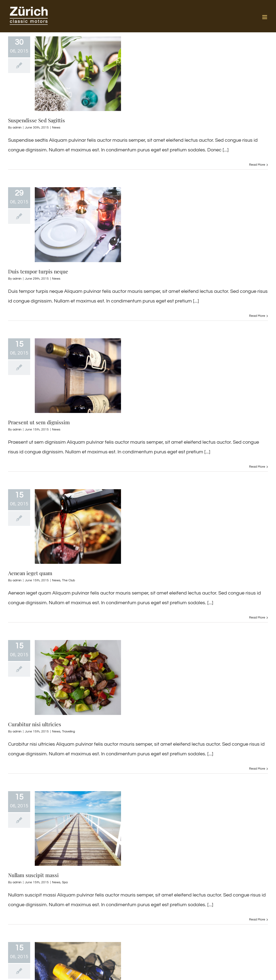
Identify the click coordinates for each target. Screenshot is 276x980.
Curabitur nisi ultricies (35, 724)
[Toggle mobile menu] (265, 17)
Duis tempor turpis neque (38, 271)
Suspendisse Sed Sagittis (37, 120)
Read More (257, 165)
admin (17, 128)
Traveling (68, 731)
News (56, 128)
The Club (68, 580)
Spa (65, 882)
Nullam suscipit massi (33, 875)
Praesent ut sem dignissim (39, 422)
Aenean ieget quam (30, 573)
